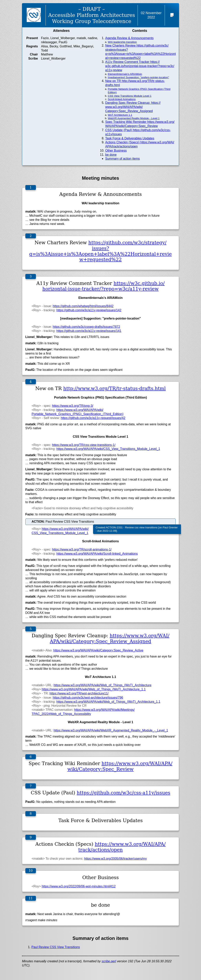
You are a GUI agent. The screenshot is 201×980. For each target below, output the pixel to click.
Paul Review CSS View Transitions (56, 947)
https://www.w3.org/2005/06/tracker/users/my (115, 859)
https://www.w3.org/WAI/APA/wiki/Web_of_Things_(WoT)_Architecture (102, 685)
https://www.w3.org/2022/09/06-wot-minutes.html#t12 (79, 886)
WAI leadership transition (122, 42)
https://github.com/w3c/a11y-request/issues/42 (93, 418)
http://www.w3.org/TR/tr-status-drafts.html (114, 389)
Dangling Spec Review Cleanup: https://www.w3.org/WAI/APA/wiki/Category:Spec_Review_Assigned (133, 107)
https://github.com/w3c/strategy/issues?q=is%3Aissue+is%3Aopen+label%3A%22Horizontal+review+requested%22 (100, 251)
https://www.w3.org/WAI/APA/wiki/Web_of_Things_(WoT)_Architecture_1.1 (94, 689)
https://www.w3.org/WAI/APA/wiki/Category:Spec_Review (120, 766)
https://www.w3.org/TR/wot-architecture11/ (79, 693)
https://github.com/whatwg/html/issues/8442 (83, 306)
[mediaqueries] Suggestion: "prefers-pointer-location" (138, 77)
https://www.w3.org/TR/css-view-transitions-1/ (84, 445)
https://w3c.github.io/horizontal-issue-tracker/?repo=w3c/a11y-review (104, 286)
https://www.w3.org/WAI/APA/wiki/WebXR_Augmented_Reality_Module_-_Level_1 (111, 730)
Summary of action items (122, 159)
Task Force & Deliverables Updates (130, 138)
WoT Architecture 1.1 (120, 115)
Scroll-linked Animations (122, 99)
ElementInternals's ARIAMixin (125, 74)
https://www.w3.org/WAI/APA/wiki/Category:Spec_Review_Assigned (110, 639)
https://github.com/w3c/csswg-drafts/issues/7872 (86, 327)
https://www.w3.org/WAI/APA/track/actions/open (122, 847)
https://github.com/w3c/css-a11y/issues (123, 793)
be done (111, 155)
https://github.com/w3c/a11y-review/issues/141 (89, 331)
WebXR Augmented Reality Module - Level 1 (134, 118)
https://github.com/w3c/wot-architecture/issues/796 (88, 698)
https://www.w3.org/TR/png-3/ (73, 406)
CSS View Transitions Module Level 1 (130, 96)
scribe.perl (109, 961)
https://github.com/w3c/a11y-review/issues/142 (89, 310)
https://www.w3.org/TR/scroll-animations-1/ (82, 549)
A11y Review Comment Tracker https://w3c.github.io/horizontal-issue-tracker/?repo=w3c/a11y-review (140, 66)
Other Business (116, 151)
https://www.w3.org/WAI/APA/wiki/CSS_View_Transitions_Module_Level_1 (108, 449)
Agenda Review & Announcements (129, 38)
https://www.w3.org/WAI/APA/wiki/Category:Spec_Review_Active (98, 650)
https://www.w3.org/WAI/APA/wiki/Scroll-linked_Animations (97, 554)
